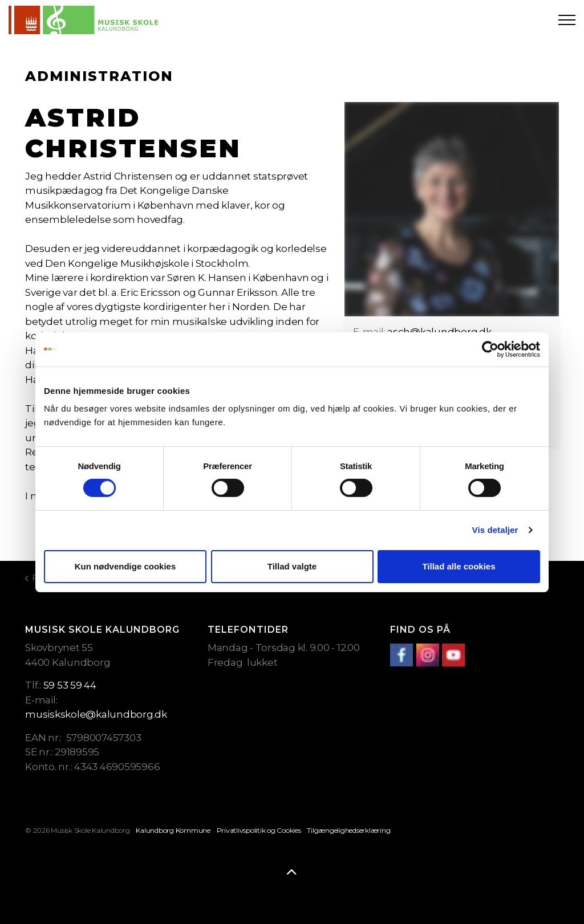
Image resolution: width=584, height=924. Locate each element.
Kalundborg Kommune (173, 830)
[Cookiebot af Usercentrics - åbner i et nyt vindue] (490, 349)
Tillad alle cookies (459, 566)
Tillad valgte (292, 566)
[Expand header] (567, 20)
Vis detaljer (495, 530)
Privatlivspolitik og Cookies (259, 830)
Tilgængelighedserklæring (348, 830)
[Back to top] (292, 873)
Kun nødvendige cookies (125, 566)
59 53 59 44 (70, 685)
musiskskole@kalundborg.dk (96, 714)
